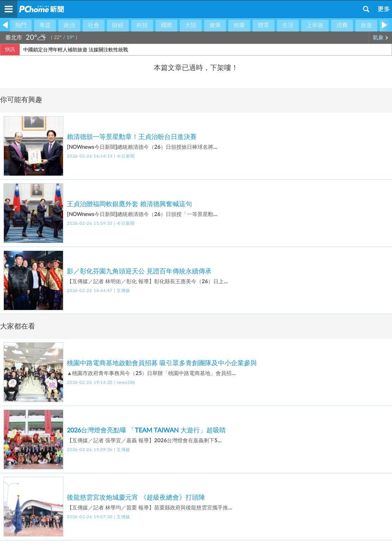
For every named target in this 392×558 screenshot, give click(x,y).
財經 (118, 25)
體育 (264, 25)
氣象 (381, 38)
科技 (142, 25)
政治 (69, 25)
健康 (215, 25)
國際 (166, 25)
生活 (288, 25)
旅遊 (366, 25)
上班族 (315, 25)
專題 (45, 25)
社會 (94, 25)
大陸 (191, 25)
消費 (342, 25)
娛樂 (239, 25)
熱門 (21, 25)
